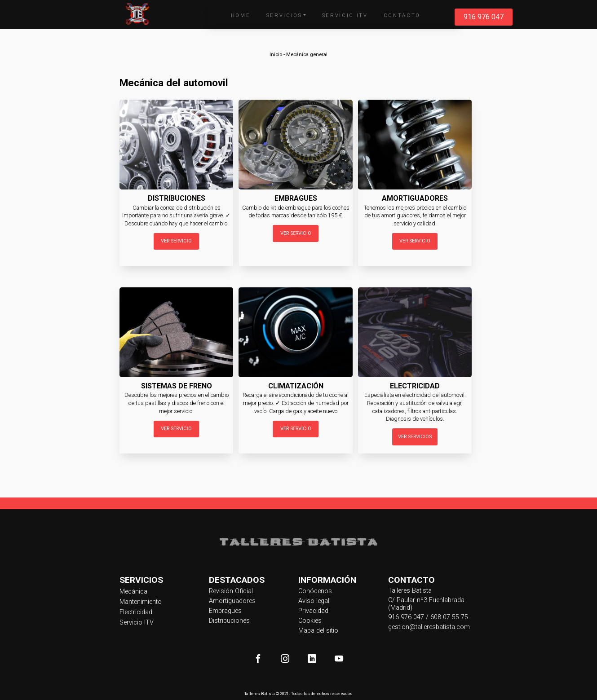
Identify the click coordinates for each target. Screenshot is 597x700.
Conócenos (315, 591)
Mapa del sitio (318, 631)
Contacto (402, 15)
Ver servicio (176, 241)
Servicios (284, 15)
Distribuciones (229, 621)
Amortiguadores (232, 601)
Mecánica (133, 592)
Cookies (310, 621)
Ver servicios (415, 437)
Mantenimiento (141, 602)
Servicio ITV (345, 15)
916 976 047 (484, 17)
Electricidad (136, 612)
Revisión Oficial (231, 591)
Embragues (225, 611)
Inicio (276, 55)
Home (241, 15)
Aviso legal (314, 601)
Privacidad (313, 611)
